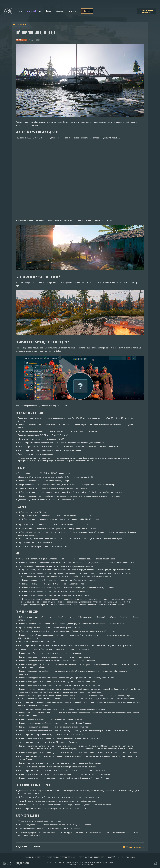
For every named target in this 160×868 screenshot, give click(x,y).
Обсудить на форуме (134, 846)
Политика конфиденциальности (92, 856)
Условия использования (34, 856)
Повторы (49, 11)
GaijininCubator (8, 863)
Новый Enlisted (31, 11)
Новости (21, 11)
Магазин (87, 11)
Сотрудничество (73, 11)
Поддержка (131, 856)
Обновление (22, 40)
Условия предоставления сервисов (61, 856)
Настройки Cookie (116, 856)
